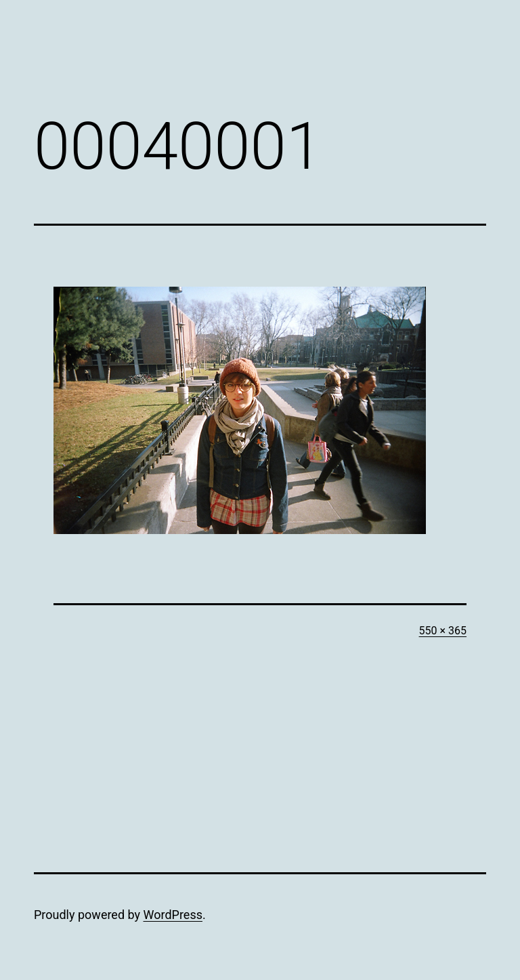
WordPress (173, 915)
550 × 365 (443, 631)
